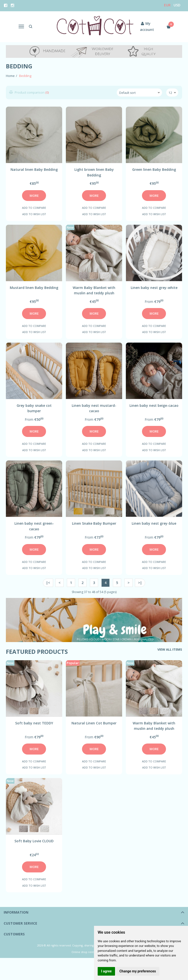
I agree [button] (106, 971)
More (34, 196)
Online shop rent (83, 952)
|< (48, 583)
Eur (167, 5)
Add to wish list (34, 214)
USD (177, 5)
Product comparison (29, 92)
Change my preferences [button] (138, 971)
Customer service (20, 923)
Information (16, 912)
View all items (170, 649)
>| (140, 583)
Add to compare (34, 208)
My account (146, 26)
